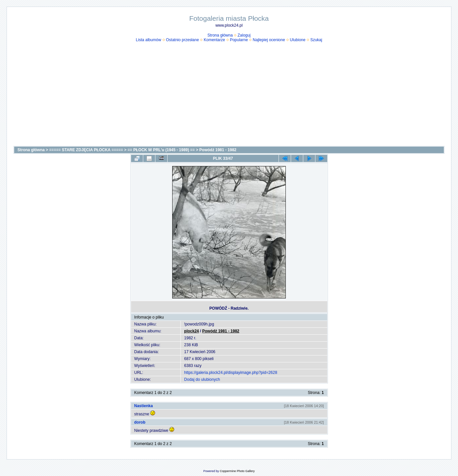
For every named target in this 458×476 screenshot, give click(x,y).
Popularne (239, 40)
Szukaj (316, 40)
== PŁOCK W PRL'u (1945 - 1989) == (161, 150)
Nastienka (144, 406)
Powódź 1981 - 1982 (218, 150)
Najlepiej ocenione (269, 40)
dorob (140, 422)
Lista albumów (149, 40)
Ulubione (297, 40)
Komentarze (215, 40)
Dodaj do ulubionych (202, 379)
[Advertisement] (229, 97)
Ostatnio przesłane (182, 40)
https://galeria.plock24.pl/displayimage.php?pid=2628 (231, 373)
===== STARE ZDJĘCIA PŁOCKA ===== (86, 150)
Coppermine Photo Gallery (237, 471)
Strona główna (220, 35)
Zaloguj (244, 35)
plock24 (191, 331)
